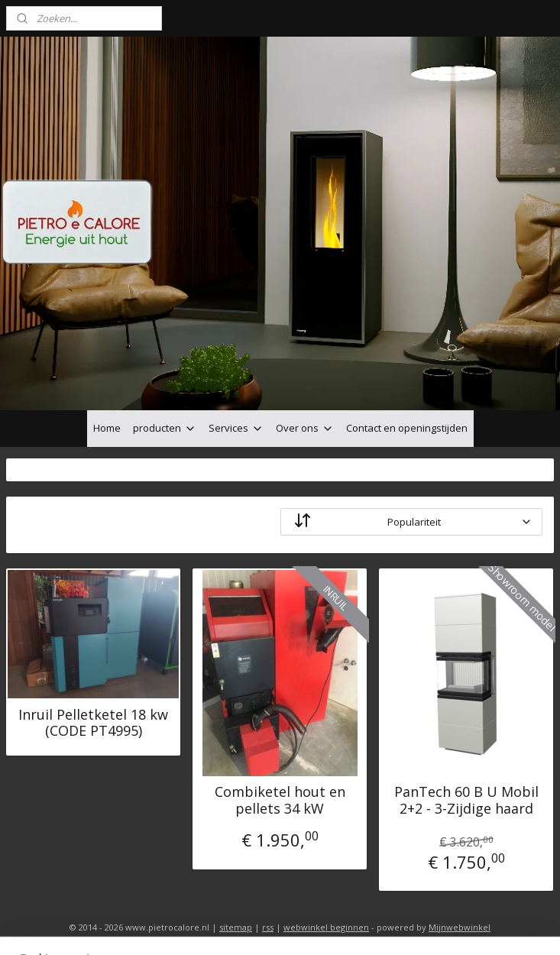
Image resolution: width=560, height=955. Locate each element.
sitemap (236, 927)
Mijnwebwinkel (460, 927)
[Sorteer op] (411, 522)
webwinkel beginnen (326, 927)
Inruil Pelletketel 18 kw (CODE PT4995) (93, 722)
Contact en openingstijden (407, 428)
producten (165, 428)
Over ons (305, 428)
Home (107, 428)
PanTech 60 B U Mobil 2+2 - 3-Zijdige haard (466, 800)
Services (236, 428)
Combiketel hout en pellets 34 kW (280, 800)
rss (268, 927)
